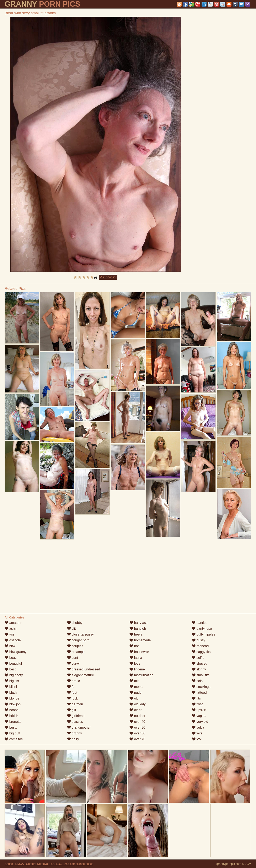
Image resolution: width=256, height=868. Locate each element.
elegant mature (81, 675)
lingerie (137, 669)
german (75, 704)
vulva (198, 727)
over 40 (137, 722)
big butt (12, 733)
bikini (11, 687)
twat (197, 704)
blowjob (13, 704)
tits (196, 698)
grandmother (79, 727)
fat (71, 687)
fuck (73, 698)
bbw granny (15, 652)
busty (11, 727)
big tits (12, 681)
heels (136, 634)
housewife (139, 652)
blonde (12, 698)
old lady (138, 704)
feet (72, 693)
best (10, 669)
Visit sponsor (108, 277)
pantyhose (202, 629)
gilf (72, 710)
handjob (138, 629)
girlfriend (76, 716)
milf (134, 681)
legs (135, 663)
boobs (11, 710)
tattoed (199, 693)
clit (71, 629)
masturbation (141, 675)
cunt (73, 658)
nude (135, 693)
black (11, 693)
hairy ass (138, 623)
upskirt (199, 710)
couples (75, 646)
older (135, 710)
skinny (199, 669)
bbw (10, 646)
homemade (140, 640)
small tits (201, 675)
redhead (200, 646)
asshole (13, 640)
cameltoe (14, 739)
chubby (75, 623)
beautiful (13, 663)
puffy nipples (203, 634)
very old (200, 722)
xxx (197, 739)
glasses (75, 722)
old (134, 698)
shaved (199, 663)
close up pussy (80, 634)
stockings (201, 687)
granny (74, 733)
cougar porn (78, 640)
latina (136, 658)
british (11, 716)
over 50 (137, 727)
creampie (76, 652)
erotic (74, 681)
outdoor (137, 716)
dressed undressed (84, 669)
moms (136, 687)
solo (197, 681)
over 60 (137, 733)
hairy (73, 739)
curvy (73, 663)
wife (197, 733)
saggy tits (201, 652)
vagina (199, 716)
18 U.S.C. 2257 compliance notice (71, 864)
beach (11, 658)
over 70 (137, 739)
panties (199, 623)
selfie (198, 658)
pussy (198, 640)
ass (9, 634)
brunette (13, 722)
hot (134, 646)
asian (11, 629)
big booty (14, 675)
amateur (13, 623)
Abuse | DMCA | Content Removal (26, 864)
